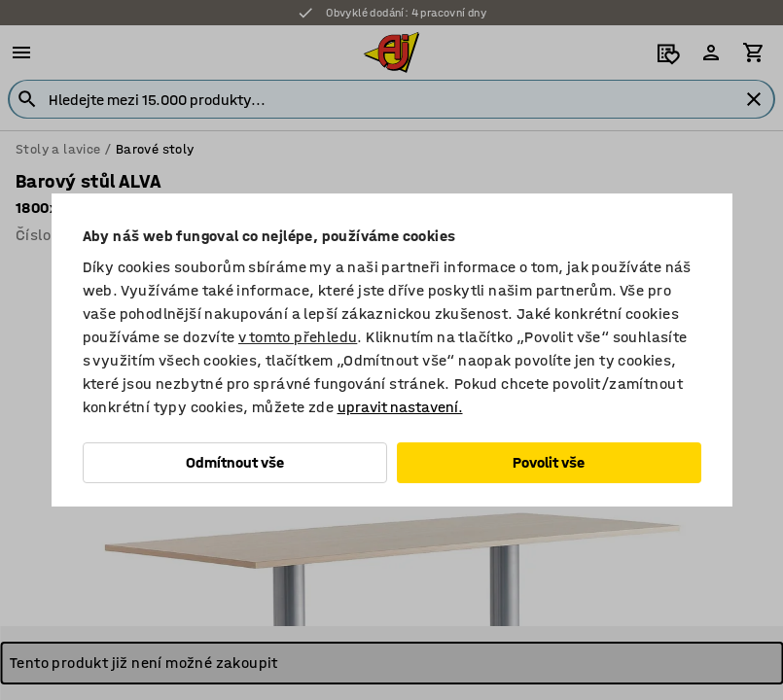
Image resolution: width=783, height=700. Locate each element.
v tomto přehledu (298, 337)
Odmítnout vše (235, 462)
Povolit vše (549, 462)
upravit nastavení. (400, 407)
